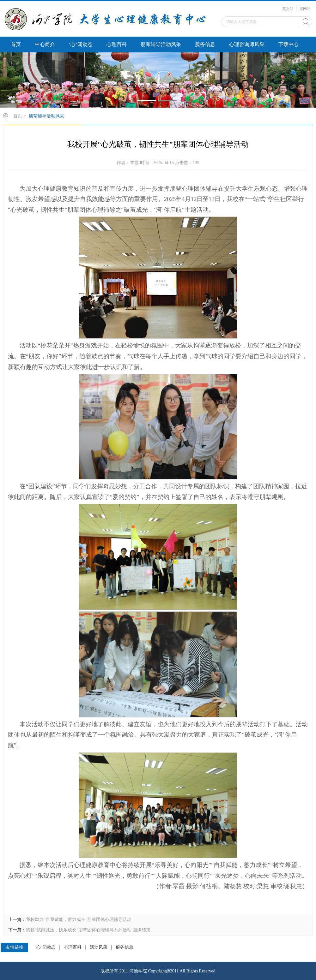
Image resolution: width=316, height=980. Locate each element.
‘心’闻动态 (81, 44)
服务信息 (205, 44)
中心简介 (45, 44)
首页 (16, 44)
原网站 (305, 9)
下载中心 (289, 44)
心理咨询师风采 (247, 44)
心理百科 (117, 44)
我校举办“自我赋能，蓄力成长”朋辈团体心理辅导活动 (79, 920)
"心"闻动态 (45, 947)
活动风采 (99, 947)
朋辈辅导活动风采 (161, 44)
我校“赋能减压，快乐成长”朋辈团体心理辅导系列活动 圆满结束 (88, 930)
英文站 (288, 9)
